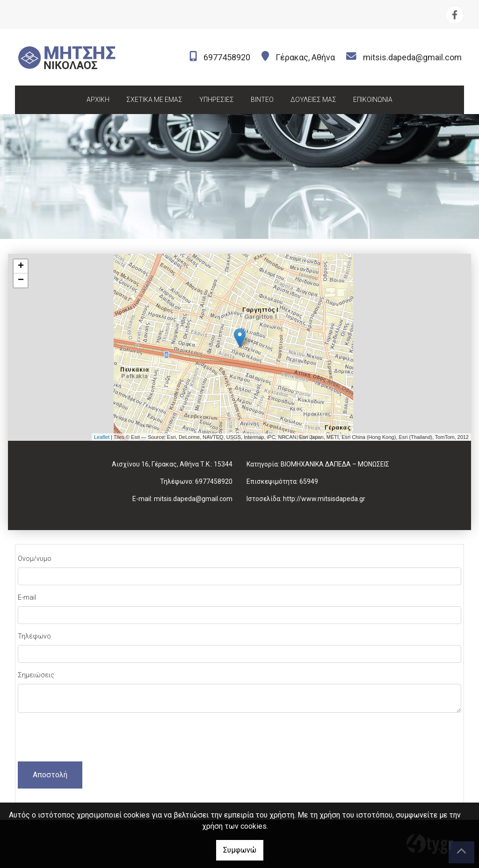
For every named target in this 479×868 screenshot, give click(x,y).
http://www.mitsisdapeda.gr (324, 499)
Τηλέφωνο (34, 636)
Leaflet (102, 437)
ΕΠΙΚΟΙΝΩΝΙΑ (373, 100)
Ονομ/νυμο (35, 559)
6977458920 (227, 57)
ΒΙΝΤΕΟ (262, 100)
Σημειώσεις (36, 675)
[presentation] (89, 739)
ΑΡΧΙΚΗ (98, 100)
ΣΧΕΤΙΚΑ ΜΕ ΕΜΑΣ (154, 100)
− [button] (21, 280)
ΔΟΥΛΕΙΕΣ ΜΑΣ (313, 100)
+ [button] (21, 266)
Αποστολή (50, 775)
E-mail (27, 597)
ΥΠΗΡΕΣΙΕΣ (217, 100)
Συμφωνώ (240, 850)
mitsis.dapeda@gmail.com (412, 57)
